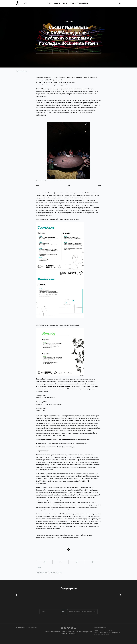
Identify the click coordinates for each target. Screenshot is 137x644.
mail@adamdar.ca (33, 627)
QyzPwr (39, 567)
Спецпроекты (84, 3)
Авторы (57, 3)
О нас (49, 3)
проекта (51, 100)
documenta (58, 94)
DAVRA (57, 108)
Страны (64, 3)
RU (25, 3)
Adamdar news (68, 21)
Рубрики (73, 3)
